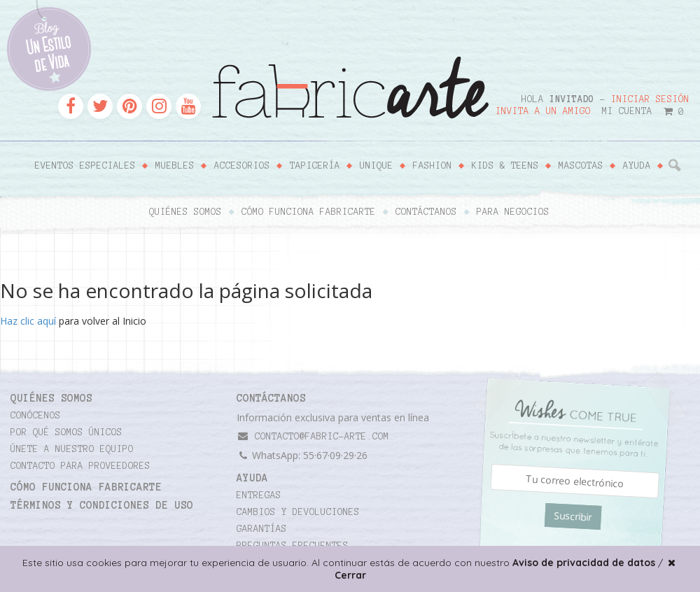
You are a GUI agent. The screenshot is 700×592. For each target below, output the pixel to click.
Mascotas (581, 166)
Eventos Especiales (85, 166)
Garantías (262, 529)
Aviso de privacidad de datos (584, 563)
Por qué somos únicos (66, 432)
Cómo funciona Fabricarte (309, 212)
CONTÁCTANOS (271, 398)
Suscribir (573, 516)
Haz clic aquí (28, 321)
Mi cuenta (627, 111)
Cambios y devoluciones (298, 512)
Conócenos (36, 416)
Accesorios (242, 166)
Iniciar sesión (650, 99)
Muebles (175, 166)
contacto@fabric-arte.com (313, 436)
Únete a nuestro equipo (72, 449)
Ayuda (637, 166)
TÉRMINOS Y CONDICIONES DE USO (102, 505)
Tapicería (315, 166)
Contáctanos (426, 212)
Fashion (433, 166)
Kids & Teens (505, 166)
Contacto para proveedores (80, 466)
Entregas (259, 495)
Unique (377, 166)
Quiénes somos (185, 212)
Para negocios (513, 212)
